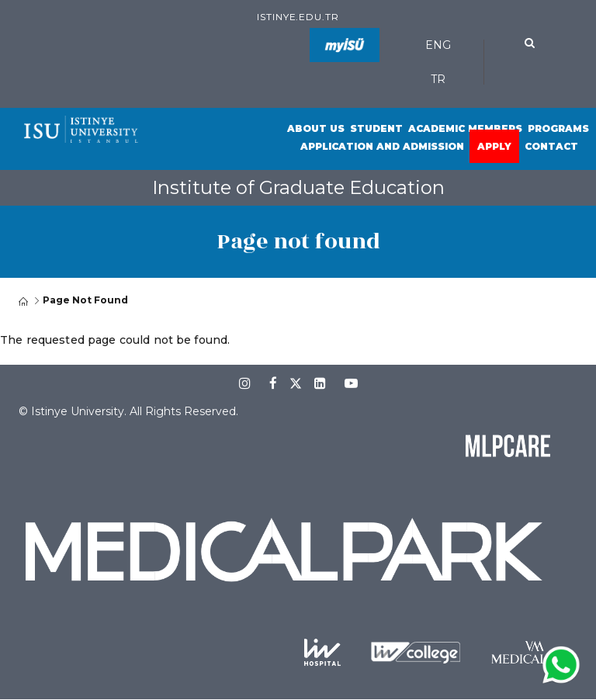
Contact (551, 146)
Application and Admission (382, 146)
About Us (316, 128)
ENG (438, 45)
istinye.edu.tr (298, 17)
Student (376, 128)
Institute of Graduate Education (298, 187)
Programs (558, 128)
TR (438, 79)
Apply (494, 146)
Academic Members (465, 128)
